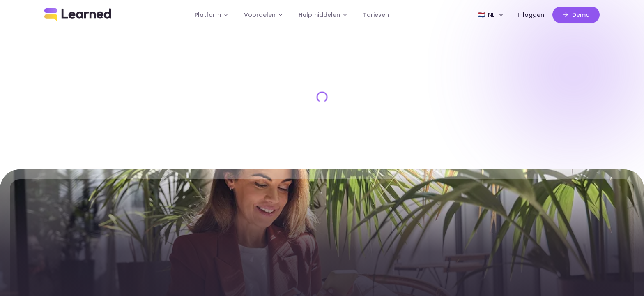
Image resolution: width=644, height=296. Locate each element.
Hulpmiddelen (323, 15)
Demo (576, 15)
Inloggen (531, 15)
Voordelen (264, 15)
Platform (212, 15)
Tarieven (376, 15)
